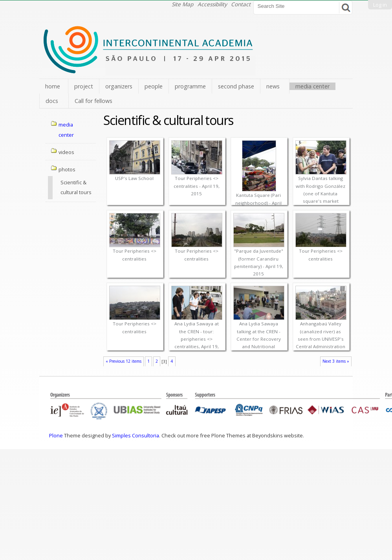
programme (190, 86)
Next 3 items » (336, 361)
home (53, 86)
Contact (241, 4)
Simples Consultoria (136, 435)
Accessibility (212, 4)
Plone (56, 435)
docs (52, 101)
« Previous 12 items (124, 361)
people (154, 86)
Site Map (182, 4)
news (273, 86)
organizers (119, 86)
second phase (236, 86)
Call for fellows (93, 101)
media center (312, 86)
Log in (380, 5)
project (84, 86)
